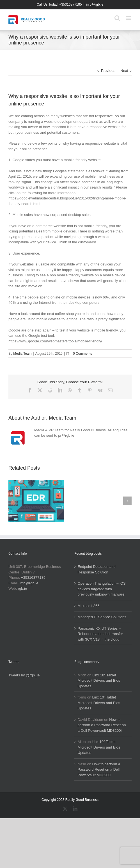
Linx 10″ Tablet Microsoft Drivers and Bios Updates (99, 681)
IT (68, 354)
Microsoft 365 (89, 606)
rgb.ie (23, 588)
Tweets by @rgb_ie (24, 675)
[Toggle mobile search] (117, 18)
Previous (108, 71)
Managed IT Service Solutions (102, 617)
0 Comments (82, 354)
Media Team (22, 354)
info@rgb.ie (95, 4)
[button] (13, 501)
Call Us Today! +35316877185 (59, 4)
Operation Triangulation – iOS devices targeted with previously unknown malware (102, 589)
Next (124, 71)
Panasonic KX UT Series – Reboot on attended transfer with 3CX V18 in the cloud (100, 634)
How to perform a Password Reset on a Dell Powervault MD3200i (102, 725)
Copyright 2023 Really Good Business (70, 800)
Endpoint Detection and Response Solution (97, 569)
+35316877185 (33, 578)
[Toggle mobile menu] (129, 18)
